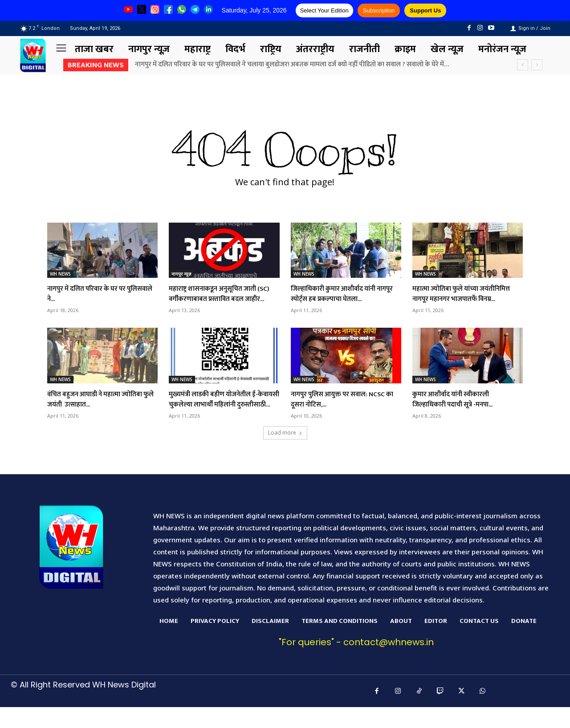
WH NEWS (60, 274)
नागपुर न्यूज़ (181, 274)
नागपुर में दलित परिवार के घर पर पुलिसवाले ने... (95, 294)
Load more (285, 453)
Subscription (379, 10)
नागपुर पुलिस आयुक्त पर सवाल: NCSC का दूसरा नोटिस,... (337, 409)
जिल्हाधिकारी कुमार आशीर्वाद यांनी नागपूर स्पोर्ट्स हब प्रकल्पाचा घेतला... (344, 294)
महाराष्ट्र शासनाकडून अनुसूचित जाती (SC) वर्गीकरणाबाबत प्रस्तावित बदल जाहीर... (222, 299)
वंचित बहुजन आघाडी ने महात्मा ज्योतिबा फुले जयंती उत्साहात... (94, 409)
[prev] (523, 65)
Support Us (425, 10)
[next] (537, 65)
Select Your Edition (324, 10)
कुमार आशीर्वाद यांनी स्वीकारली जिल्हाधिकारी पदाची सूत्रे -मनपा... (461, 409)
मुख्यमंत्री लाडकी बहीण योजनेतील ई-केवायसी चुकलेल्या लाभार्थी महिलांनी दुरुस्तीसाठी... (223, 415)
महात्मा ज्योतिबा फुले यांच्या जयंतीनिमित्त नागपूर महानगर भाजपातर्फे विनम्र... (454, 299)
